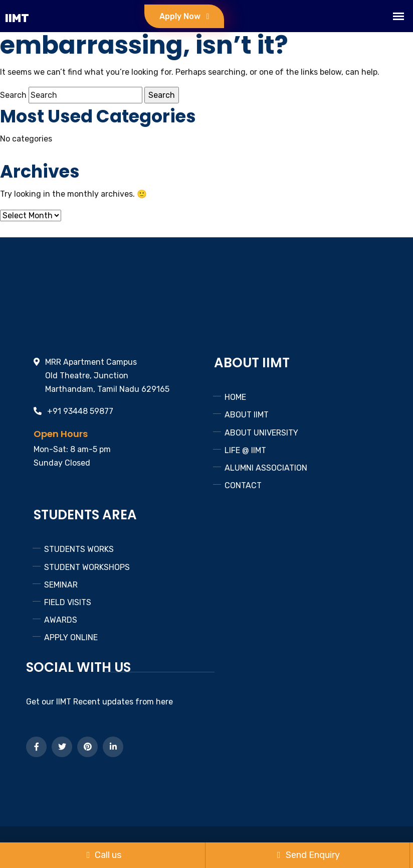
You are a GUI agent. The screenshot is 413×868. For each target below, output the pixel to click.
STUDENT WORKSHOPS (87, 567)
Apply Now (184, 16)
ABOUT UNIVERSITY (261, 433)
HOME (235, 397)
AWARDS (61, 620)
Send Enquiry (308, 855)
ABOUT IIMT (247, 415)
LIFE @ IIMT (245, 450)
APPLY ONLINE (71, 637)
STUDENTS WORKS (79, 549)
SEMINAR (61, 585)
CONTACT (243, 485)
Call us (104, 855)
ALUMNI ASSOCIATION (266, 468)
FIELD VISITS (68, 602)
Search (13, 95)
